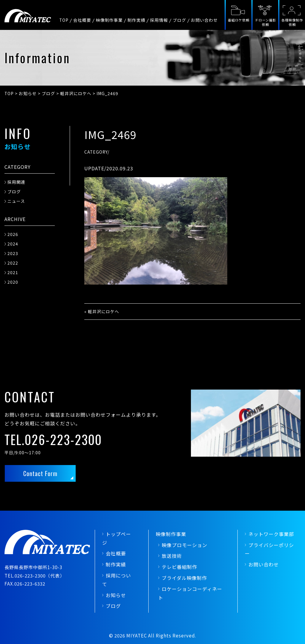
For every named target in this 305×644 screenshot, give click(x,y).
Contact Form (40, 473)
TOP (64, 20)
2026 (13, 234)
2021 (13, 272)
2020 (13, 282)
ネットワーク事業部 (271, 534)
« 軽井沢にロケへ (102, 311)
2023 (13, 253)
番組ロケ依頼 (239, 20)
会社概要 (82, 20)
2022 (13, 263)
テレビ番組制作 (179, 567)
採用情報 (159, 20)
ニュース (16, 201)
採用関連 (16, 182)
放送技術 (172, 556)
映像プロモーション (185, 545)
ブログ (179, 20)
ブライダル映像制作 (184, 578)
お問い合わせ (204, 20)
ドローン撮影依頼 (266, 22)
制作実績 (136, 20)
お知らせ (116, 595)
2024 (13, 244)
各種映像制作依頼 (292, 22)
